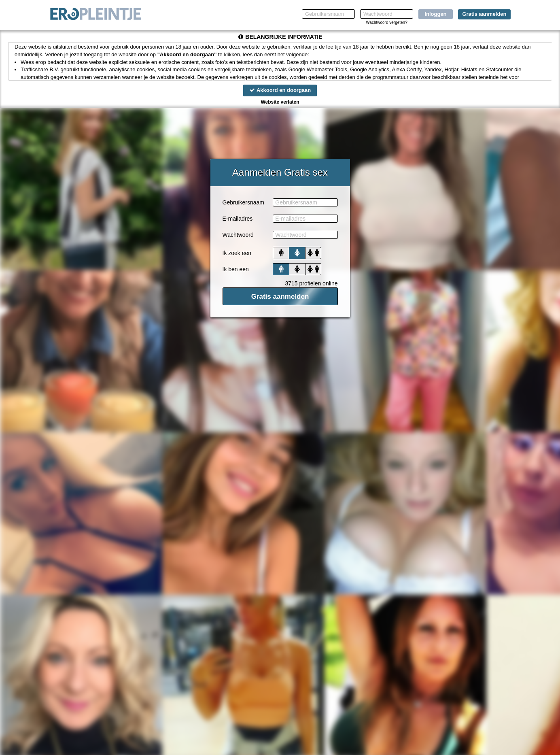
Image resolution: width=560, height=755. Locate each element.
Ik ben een (236, 269)
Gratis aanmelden (484, 14)
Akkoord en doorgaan (280, 90)
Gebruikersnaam (244, 202)
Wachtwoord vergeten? (386, 22)
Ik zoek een (237, 253)
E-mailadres (238, 219)
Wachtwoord (238, 235)
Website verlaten (280, 102)
